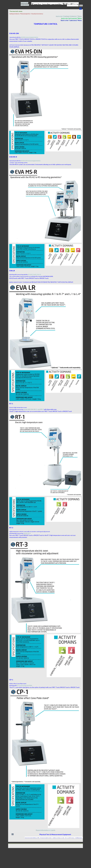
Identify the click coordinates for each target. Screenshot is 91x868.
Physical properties (25, 14)
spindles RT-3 (27, 533)
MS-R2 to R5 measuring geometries (31, 161)
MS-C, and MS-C (39, 409)
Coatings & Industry (70, 16)
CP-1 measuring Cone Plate (24, 685)
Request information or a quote (45, 830)
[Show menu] (81, 9)
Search (81, 6)
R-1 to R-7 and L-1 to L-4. (34, 274)
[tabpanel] (26, 4)
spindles (28, 409)
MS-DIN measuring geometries (30, 37)
